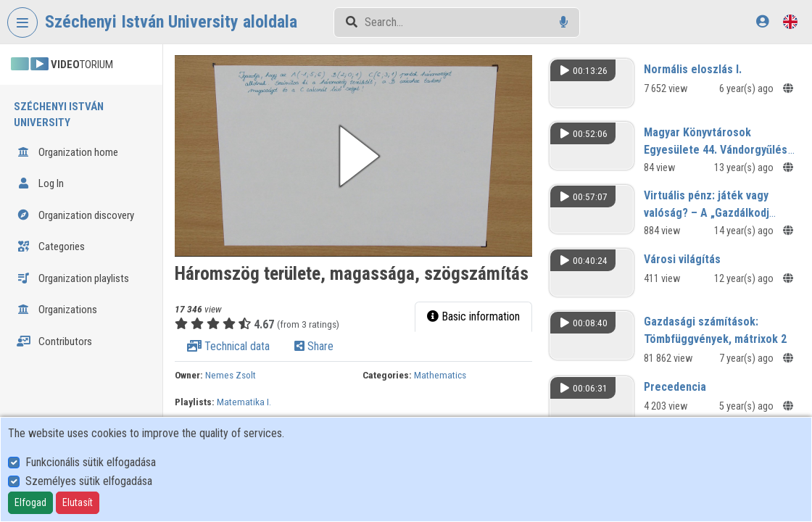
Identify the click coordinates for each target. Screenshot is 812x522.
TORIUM (62, 65)
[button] (353, 156)
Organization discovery (75, 215)
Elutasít (78, 502)
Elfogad (30, 502)
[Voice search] (564, 22)
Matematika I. (244, 402)
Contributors (54, 341)
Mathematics (440, 375)
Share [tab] (314, 346)
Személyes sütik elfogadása (89, 481)
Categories (51, 246)
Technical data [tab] (228, 346)
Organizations (57, 310)
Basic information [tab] (473, 316)
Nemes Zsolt (231, 375)
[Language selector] (790, 21)
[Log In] (762, 21)
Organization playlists (73, 278)
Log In (40, 183)
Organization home (67, 152)
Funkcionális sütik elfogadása (91, 462)
